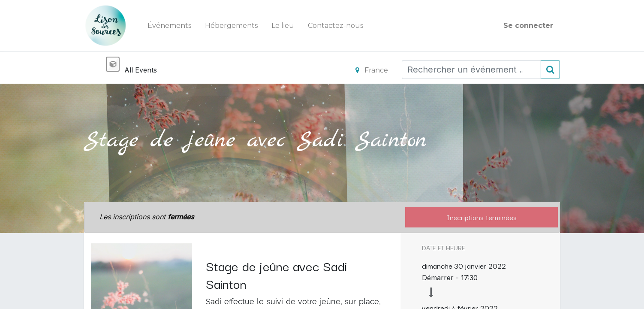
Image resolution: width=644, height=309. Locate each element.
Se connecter (528, 26)
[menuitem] (169, 26)
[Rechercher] (550, 70)
